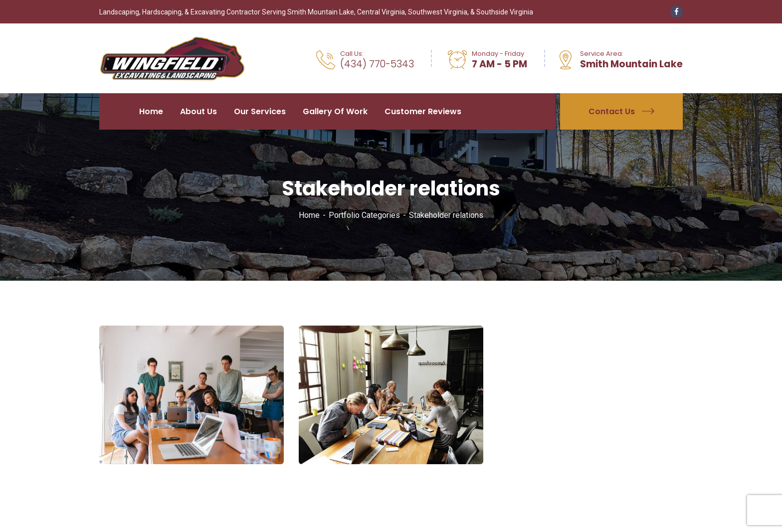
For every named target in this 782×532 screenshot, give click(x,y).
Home (309, 215)
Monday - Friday (498, 54)
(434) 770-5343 (377, 64)
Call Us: (352, 54)
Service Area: (602, 54)
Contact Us (621, 111)
